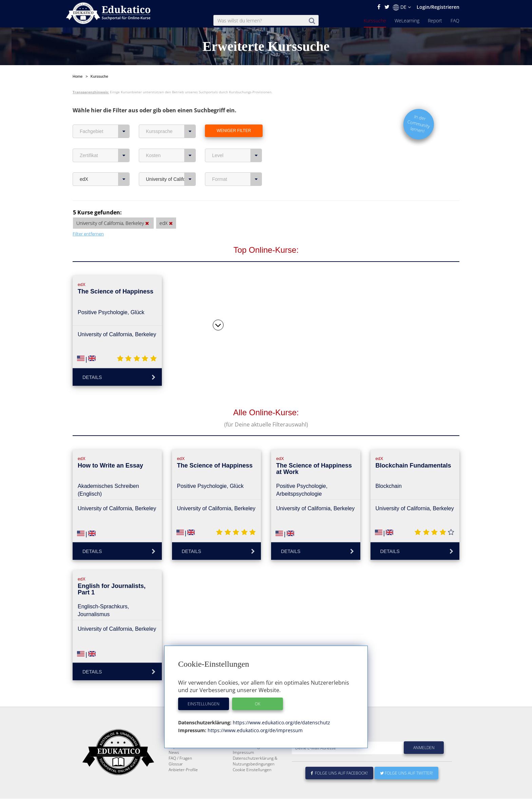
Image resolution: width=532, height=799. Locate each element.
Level (237, 155)
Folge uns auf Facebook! (339, 789)
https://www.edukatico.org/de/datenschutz (281, 722)
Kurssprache (171, 131)
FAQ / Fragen (180, 774)
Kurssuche (375, 21)
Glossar (176, 780)
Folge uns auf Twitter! (406, 789)
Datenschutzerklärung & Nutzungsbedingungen (255, 777)
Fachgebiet (105, 131)
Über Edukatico (247, 751)
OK (258, 704)
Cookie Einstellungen (252, 786)
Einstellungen (204, 704)
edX (105, 179)
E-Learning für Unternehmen (260, 757)
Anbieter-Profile (183, 786)
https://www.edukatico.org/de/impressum (254, 730)
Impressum (243, 769)
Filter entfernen (88, 234)
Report (435, 21)
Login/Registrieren (438, 7)
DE (402, 7)
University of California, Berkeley (171, 179)
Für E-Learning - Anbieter (256, 763)
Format (237, 179)
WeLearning (407, 21)
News (174, 769)
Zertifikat (105, 155)
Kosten (171, 155)
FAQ (455, 21)
